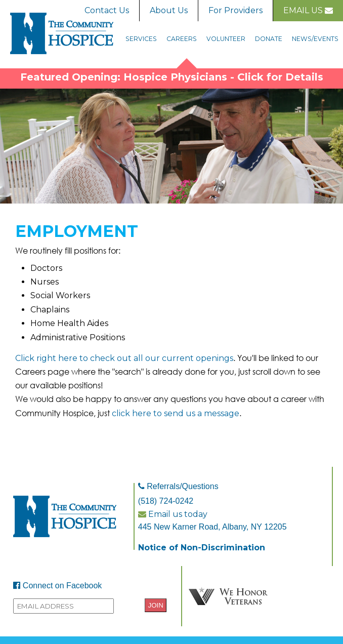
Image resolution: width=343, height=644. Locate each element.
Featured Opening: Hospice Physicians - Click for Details (172, 77)
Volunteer (226, 39)
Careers (182, 39)
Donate (269, 39)
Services (141, 39)
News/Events (315, 39)
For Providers (235, 10)
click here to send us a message (176, 413)
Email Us (308, 10)
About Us (169, 10)
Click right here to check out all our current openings (124, 358)
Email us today (173, 514)
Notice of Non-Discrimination (202, 548)
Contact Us (107, 10)
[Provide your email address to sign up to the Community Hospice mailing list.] (63, 606)
